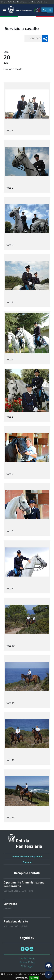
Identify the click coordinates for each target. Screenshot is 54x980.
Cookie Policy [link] (27, 958)
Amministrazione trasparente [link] (27, 856)
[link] (4, 10)
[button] (50, 10)
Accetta (34, 978)
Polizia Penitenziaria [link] (24, 10)
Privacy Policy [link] (27, 962)
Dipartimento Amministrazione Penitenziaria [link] (32, 2)
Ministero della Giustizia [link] (8, 2)
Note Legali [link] (27, 966)
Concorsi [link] (27, 862)
